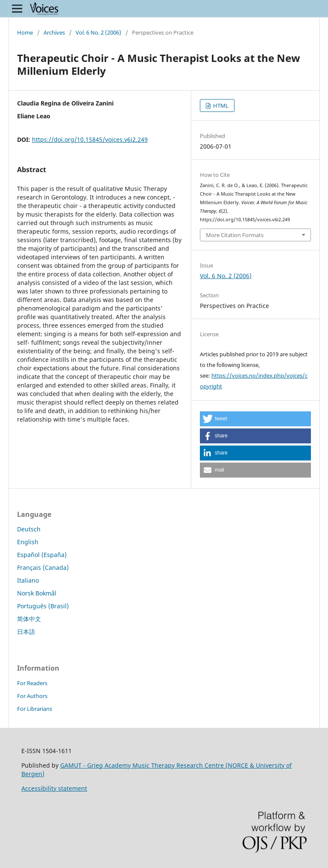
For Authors (32, 696)
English (28, 542)
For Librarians (35, 709)
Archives (54, 32)
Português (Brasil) (43, 606)
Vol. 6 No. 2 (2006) (98, 32)
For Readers (32, 683)
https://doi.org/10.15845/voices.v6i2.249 (90, 139)
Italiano (28, 580)
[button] (255, 419)
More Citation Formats (235, 235)
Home (25, 32)
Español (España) (42, 555)
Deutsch (29, 529)
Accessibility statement (54, 788)
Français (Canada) (43, 567)
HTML (220, 106)
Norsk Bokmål (37, 593)
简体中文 (29, 619)
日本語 (26, 632)
